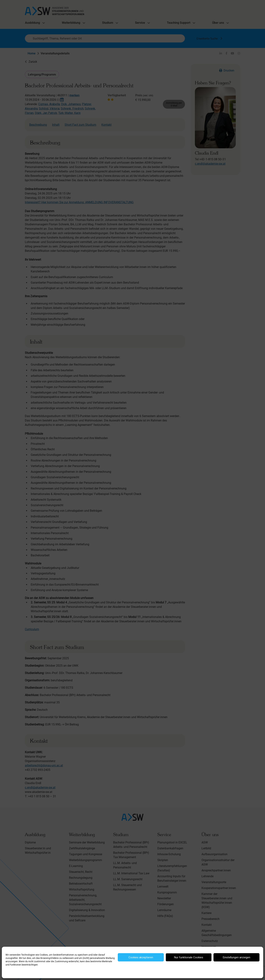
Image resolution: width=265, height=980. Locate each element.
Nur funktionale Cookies (189, 957)
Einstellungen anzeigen (237, 957)
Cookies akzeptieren (141, 957)
